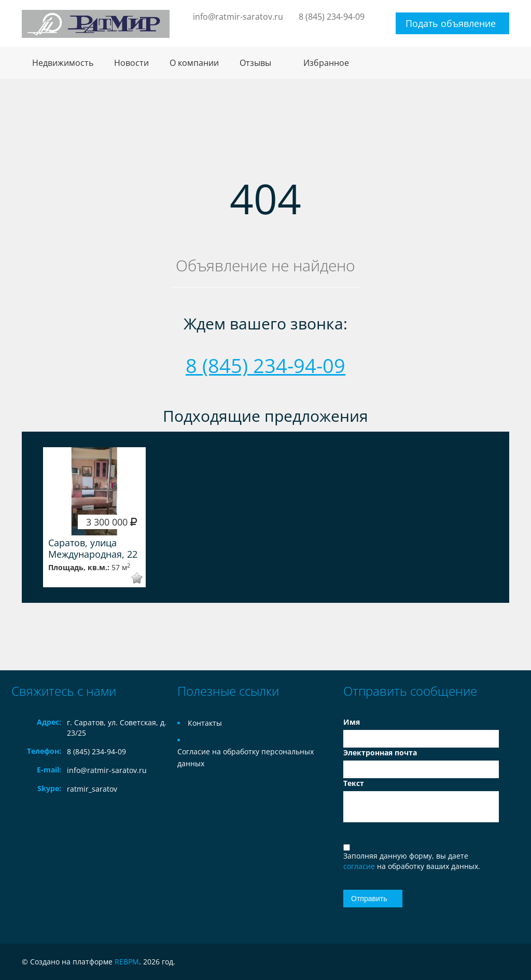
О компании (194, 63)
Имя (352, 722)
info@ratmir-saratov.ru (238, 17)
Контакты (205, 723)
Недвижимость (63, 63)
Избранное (326, 63)
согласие (360, 866)
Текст (354, 783)
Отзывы (255, 63)
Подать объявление (451, 23)
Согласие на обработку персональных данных (246, 757)
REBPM (127, 962)
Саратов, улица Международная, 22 (93, 548)
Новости (131, 63)
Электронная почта (380, 753)
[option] (94, 517)
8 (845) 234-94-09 (332, 17)
